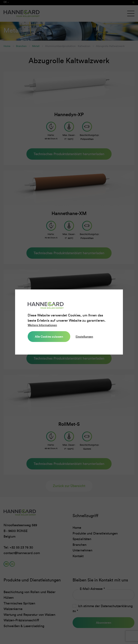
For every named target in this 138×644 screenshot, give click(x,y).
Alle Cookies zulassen (49, 336)
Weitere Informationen (42, 325)
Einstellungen (84, 336)
